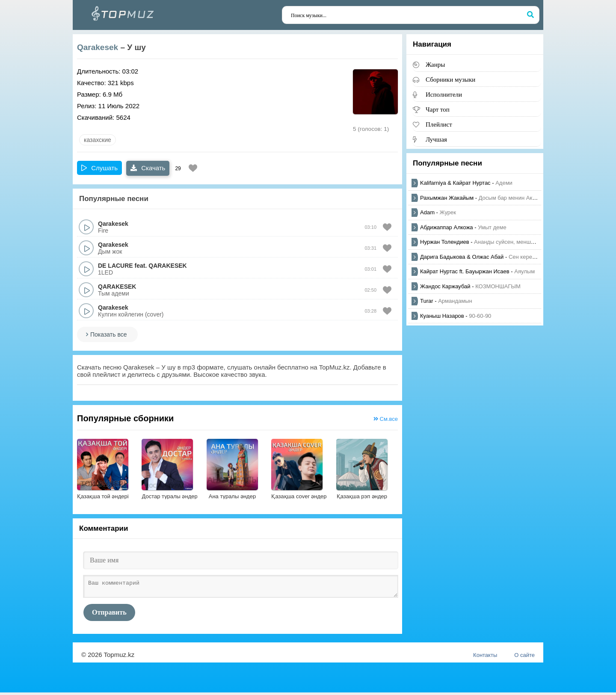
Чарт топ (438, 109)
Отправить (109, 615)
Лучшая (436, 139)
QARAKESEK (167, 266)
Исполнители (444, 94)
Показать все (108, 334)
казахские (98, 140)
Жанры (435, 64)
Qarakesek (98, 47)
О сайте (524, 658)
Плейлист (439, 124)
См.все (386, 419)
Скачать (148, 168)
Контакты (485, 658)
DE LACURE (115, 266)
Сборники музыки (450, 79)
